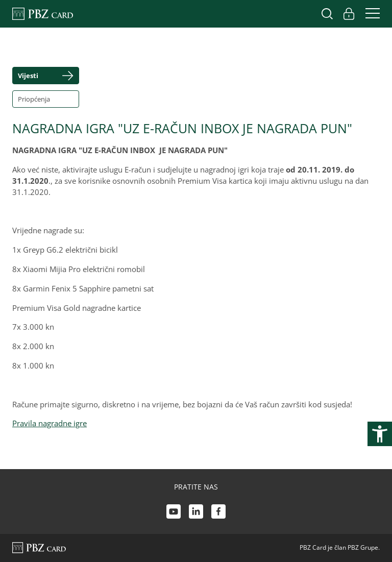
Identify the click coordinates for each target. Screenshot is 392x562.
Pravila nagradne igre (50, 423)
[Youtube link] (174, 513)
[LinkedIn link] (196, 513)
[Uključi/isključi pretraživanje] (327, 14)
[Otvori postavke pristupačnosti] (380, 434)
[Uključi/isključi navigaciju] (370, 14)
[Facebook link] (218, 513)
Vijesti (28, 76)
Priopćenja (34, 99)
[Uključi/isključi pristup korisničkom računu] (349, 14)
